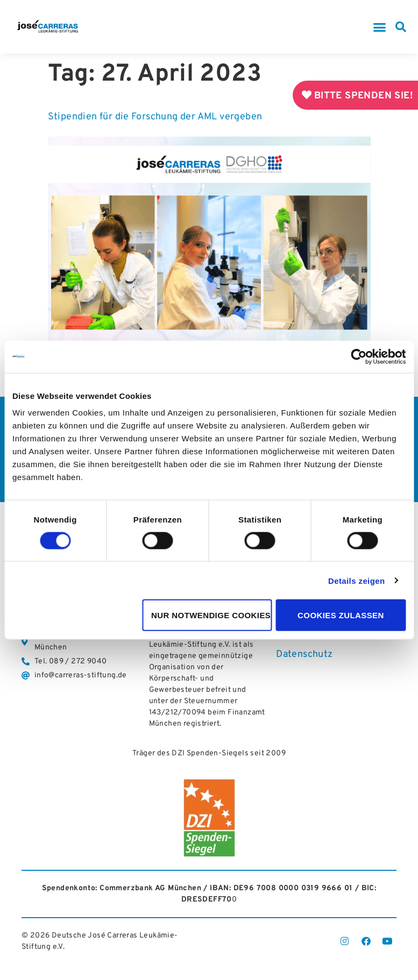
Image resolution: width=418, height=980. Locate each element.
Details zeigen (357, 580)
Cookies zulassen (341, 615)
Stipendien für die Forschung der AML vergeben (155, 117)
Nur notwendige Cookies (211, 615)
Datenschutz (304, 655)
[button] (380, 27)
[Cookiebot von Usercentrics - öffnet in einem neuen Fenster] (359, 356)
